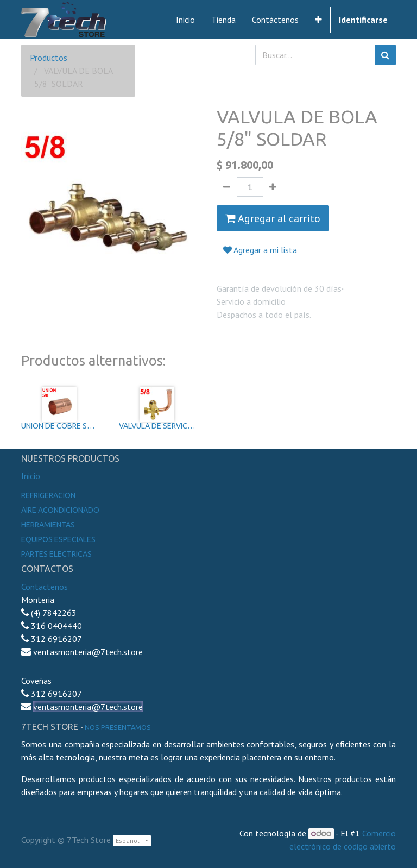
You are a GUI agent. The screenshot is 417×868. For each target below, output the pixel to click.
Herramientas (48, 525)
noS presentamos (118, 727)
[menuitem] (185, 20)
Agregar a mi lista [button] (260, 250)
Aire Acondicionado (60, 510)
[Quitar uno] (227, 187)
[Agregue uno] (273, 187)
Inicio (31, 476)
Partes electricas (56, 554)
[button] (318, 20)
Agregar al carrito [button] (273, 218)
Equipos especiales (58, 539)
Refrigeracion (48, 495)
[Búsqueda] (385, 55)
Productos (49, 58)
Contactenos (45, 587)
